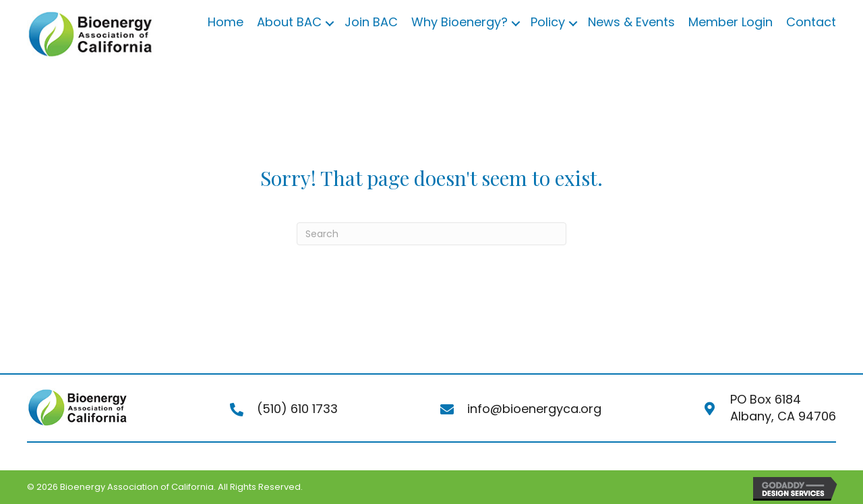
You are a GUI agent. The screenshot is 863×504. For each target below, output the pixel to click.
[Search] (431, 234)
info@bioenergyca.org (534, 409)
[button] (330, 24)
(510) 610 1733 (297, 409)
